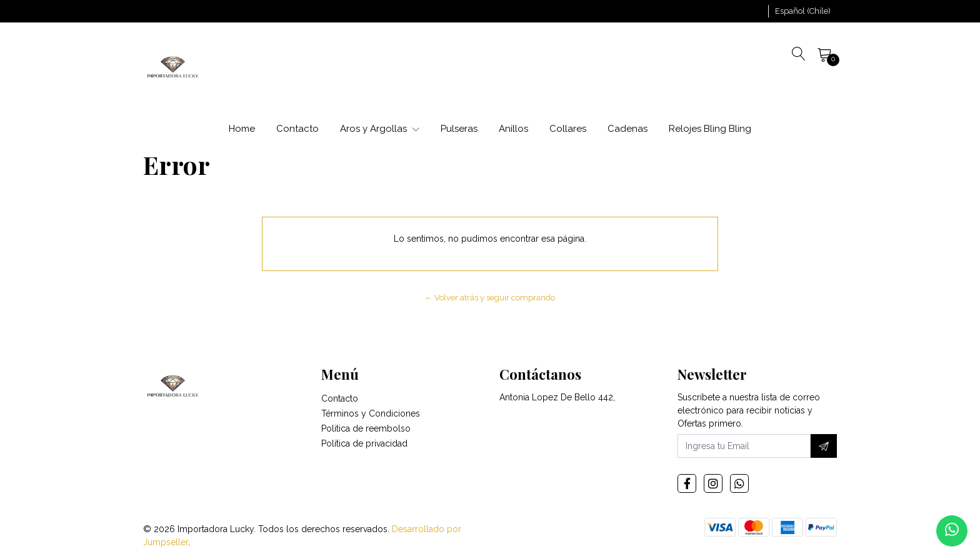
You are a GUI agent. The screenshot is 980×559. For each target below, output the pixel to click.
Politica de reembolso (366, 428)
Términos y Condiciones (371, 413)
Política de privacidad (364, 443)
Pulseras (459, 129)
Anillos (513, 129)
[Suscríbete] (824, 446)
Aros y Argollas (380, 129)
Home (242, 129)
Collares (568, 129)
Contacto (297, 129)
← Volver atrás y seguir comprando (490, 298)
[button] (803, 11)
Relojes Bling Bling (710, 129)
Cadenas (627, 129)
